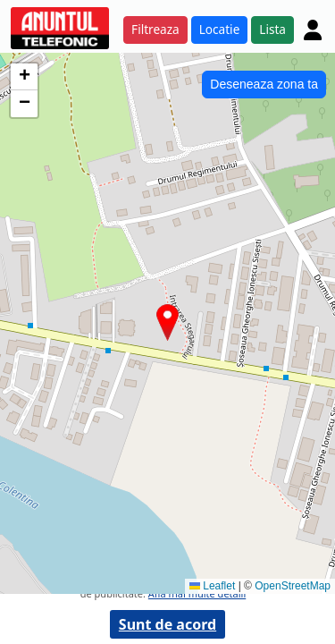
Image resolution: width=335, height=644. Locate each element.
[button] (167, 322)
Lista (272, 29)
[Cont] (313, 30)
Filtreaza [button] (155, 29)
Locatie (220, 29)
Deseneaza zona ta (264, 84)
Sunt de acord (167, 624)
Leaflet (212, 586)
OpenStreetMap (293, 586)
